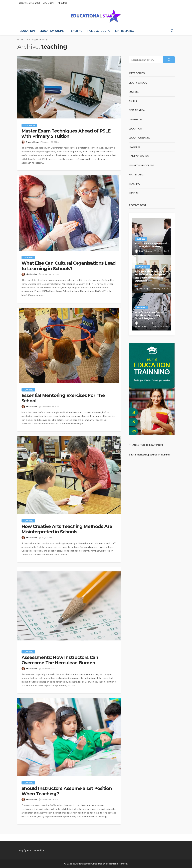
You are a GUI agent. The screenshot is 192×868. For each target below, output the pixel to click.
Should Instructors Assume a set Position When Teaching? (67, 791)
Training (134, 193)
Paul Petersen (146, 251)
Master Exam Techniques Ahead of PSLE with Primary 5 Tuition (66, 134)
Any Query (49, 3)
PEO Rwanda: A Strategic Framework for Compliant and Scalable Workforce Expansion (150, 276)
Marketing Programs (142, 165)
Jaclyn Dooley (141, 326)
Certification (137, 110)
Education (27, 31)
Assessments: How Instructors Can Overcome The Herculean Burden (60, 660)
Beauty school (138, 83)
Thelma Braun (32, 142)
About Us (62, 3)
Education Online (52, 31)
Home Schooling (99, 31)
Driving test (136, 119)
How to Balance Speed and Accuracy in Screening (151, 245)
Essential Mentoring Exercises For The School (63, 398)
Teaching (76, 31)
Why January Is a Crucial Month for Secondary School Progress (149, 315)
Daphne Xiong (141, 289)
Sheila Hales (32, 274)
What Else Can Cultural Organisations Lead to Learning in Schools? (69, 266)
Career (133, 101)
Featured (134, 147)
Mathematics (125, 31)
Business (134, 92)
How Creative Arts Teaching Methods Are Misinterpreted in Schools (67, 529)
